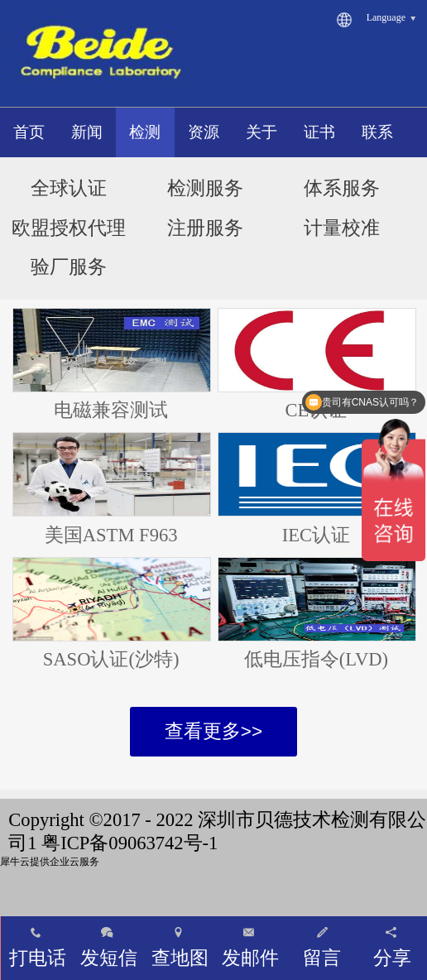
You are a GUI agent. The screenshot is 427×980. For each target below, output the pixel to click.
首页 (29, 132)
